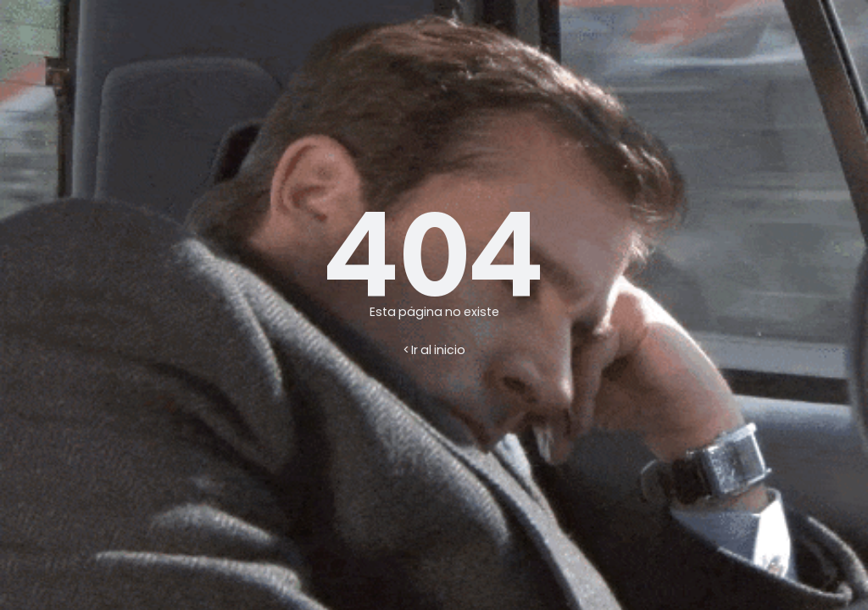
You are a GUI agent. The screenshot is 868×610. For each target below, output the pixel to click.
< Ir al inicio (434, 350)
